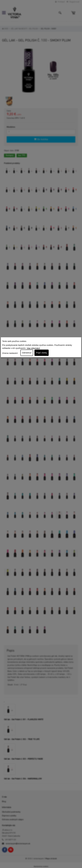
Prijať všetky (42, 353)
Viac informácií (33, 348)
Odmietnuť (27, 353)
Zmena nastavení (10, 353)
